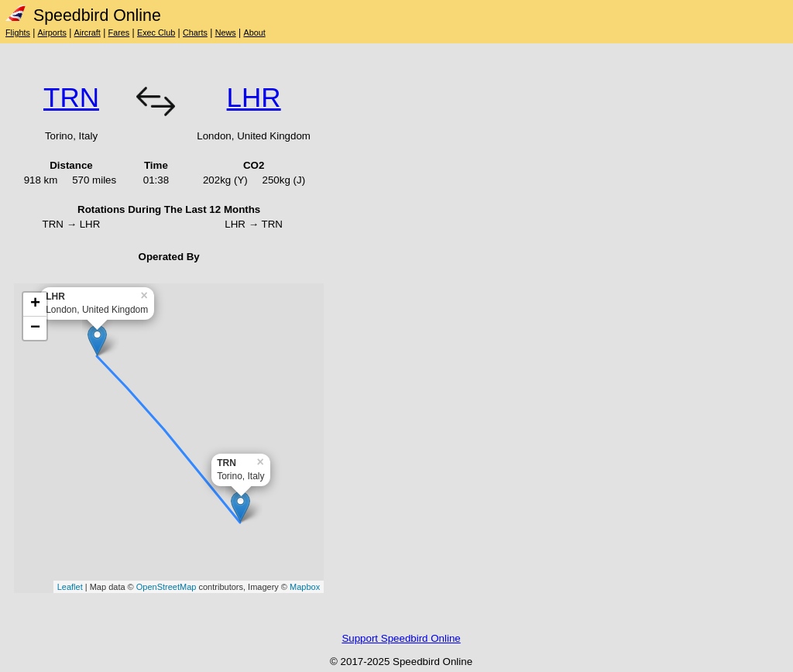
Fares (119, 33)
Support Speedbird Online (401, 638)
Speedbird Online (83, 15)
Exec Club (156, 33)
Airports (52, 33)
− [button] (35, 328)
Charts (195, 33)
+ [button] (35, 304)
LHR (254, 97)
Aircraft (88, 33)
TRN (71, 97)
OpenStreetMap (166, 587)
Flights (18, 33)
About (254, 33)
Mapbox (305, 587)
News (226, 33)
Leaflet (70, 587)
